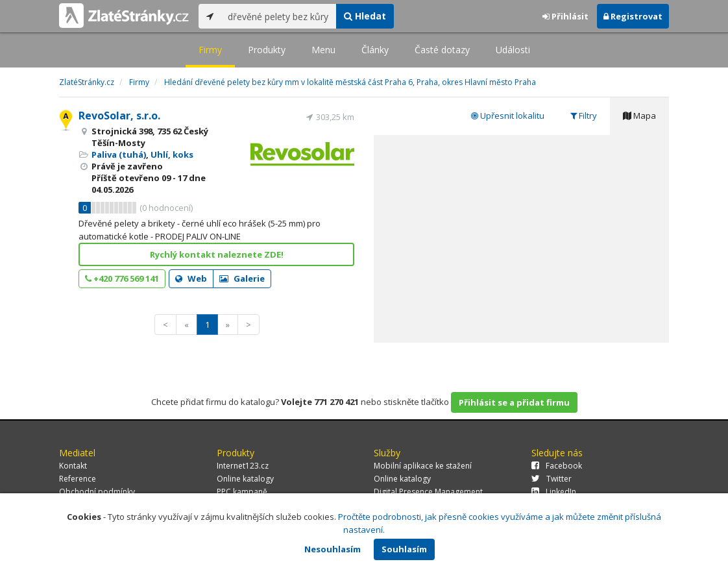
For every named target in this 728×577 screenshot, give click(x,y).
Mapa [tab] (639, 116)
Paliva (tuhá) (119, 154)
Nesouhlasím (333, 549)
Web (191, 278)
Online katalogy (245, 479)
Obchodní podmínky (97, 492)
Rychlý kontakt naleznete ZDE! (217, 254)
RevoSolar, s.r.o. (119, 116)
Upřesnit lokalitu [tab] (508, 116)
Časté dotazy (442, 50)
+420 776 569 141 (122, 278)
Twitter (552, 479)
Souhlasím (404, 549)
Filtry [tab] (584, 116)
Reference (78, 479)
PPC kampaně (242, 492)
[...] (279, 16)
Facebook (557, 466)
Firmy (210, 50)
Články (375, 50)
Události (513, 50)
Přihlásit (565, 16)
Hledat (365, 16)
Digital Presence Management (428, 492)
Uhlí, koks (172, 154)
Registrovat (633, 16)
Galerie (242, 278)
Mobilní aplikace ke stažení (423, 466)
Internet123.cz (243, 466)
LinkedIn (554, 492)
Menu (323, 50)
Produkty (267, 50)
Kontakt (73, 466)
